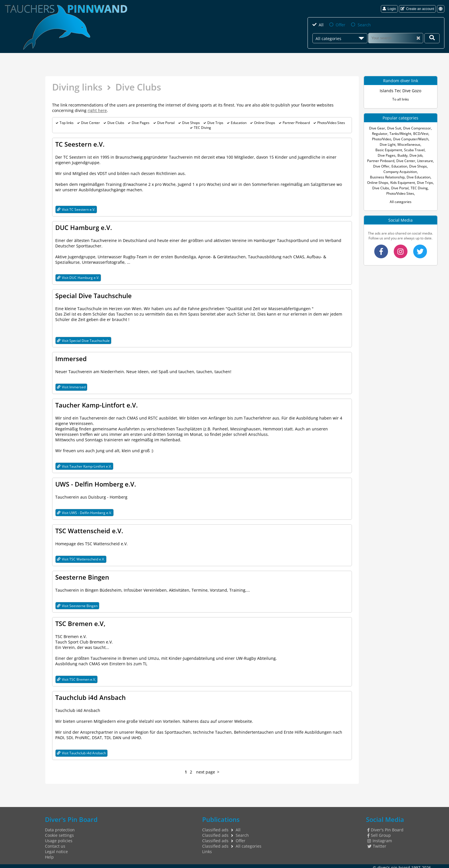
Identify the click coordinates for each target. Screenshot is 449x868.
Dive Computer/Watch (411, 139)
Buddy (402, 155)
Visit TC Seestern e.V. (76, 209)
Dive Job (416, 155)
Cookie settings (59, 832)
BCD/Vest (421, 134)
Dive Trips (215, 123)
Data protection (60, 827)
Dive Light (388, 144)
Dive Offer (381, 166)
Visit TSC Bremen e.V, (76, 677)
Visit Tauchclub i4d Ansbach (81, 750)
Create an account (417, 9)
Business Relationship (387, 177)
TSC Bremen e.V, (80, 621)
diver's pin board (394, 865)
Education (239, 123)
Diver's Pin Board (385, 827)
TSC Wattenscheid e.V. (89, 529)
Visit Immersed (71, 386)
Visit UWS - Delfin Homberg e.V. (84, 511)
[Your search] (432, 38)
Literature (425, 161)
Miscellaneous (409, 144)
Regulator (380, 134)
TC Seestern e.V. (80, 144)
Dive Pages (141, 123)
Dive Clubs (116, 123)
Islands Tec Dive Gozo (400, 91)
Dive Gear (377, 128)
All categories (401, 202)
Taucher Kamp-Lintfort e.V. (97, 404)
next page (206, 769)
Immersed (71, 358)
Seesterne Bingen (82, 575)
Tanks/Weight (400, 134)
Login (389, 9)
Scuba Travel (414, 150)
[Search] (396, 38)
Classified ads (215, 827)
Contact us (55, 843)
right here (97, 110)
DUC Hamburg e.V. (84, 227)
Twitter (377, 843)
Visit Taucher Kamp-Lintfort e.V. (84, 465)
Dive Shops (191, 123)
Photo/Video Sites (331, 123)
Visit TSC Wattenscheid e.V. (81, 557)
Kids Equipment (403, 183)
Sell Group (379, 832)
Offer (340, 25)
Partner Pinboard (296, 123)
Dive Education (419, 177)
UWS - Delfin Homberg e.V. (96, 483)
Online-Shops (265, 123)
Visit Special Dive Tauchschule (83, 340)
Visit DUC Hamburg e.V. (78, 277)
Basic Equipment (389, 150)
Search (364, 25)
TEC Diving (202, 128)
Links (207, 849)
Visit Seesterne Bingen (77, 604)
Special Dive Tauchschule (93, 295)
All (321, 25)
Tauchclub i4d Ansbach (90, 695)
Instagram (380, 838)
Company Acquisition (400, 172)
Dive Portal (166, 123)
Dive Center (90, 123)
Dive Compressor (417, 128)
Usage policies (59, 838)
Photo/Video (382, 139)
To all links (401, 99)
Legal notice (56, 849)
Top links (67, 123)
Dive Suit (394, 128)
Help (49, 854)
